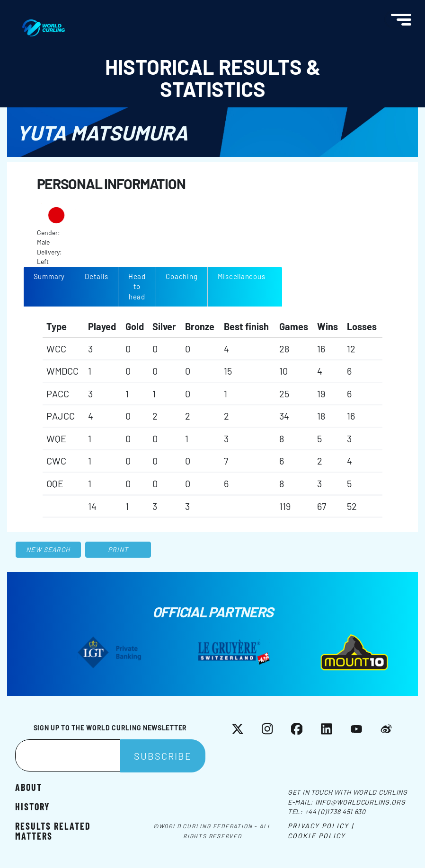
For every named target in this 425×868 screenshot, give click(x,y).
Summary (49, 276)
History (32, 806)
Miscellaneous (242, 276)
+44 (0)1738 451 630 (335, 811)
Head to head (137, 286)
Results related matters (53, 830)
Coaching (182, 276)
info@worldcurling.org (360, 802)
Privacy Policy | (321, 826)
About (29, 787)
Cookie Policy (317, 836)
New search (48, 549)
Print (118, 549)
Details (96, 276)
